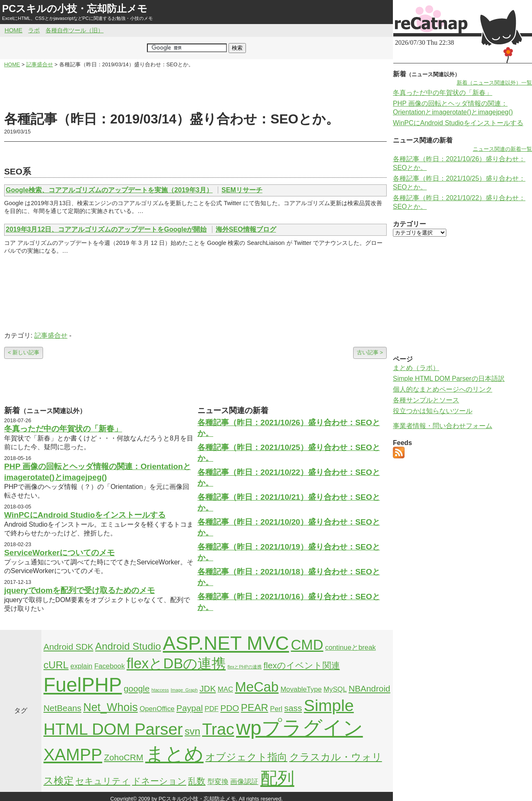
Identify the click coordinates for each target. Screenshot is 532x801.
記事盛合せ (51, 335)
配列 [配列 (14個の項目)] (277, 778)
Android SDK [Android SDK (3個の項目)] (68, 647)
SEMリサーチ (242, 190)
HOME (13, 30)
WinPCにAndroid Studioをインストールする (85, 515)
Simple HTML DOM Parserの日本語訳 (449, 379)
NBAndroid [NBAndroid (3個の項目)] (370, 688)
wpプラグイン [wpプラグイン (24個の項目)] (299, 728)
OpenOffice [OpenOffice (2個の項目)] (157, 709)
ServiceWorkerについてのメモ (59, 553)
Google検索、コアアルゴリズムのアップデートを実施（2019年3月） (109, 190)
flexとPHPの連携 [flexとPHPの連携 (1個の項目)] (245, 667)
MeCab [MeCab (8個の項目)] (256, 687)
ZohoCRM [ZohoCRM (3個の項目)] (124, 757)
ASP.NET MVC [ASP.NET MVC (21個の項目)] (226, 643)
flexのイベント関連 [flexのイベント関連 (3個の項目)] (302, 665)
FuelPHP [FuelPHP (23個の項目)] (83, 685)
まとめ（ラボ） (416, 368)
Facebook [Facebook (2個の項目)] (110, 666)
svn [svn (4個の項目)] (193, 731)
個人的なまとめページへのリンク (443, 389)
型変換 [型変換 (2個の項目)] (218, 782)
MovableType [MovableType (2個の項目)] (301, 689)
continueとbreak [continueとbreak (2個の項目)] (350, 647)
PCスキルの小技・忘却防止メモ (75, 8)
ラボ (34, 30)
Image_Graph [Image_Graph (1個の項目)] (184, 690)
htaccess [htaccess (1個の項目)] (160, 690)
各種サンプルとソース (426, 400)
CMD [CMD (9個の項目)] (307, 645)
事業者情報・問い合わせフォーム (443, 426)
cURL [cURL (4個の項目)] (56, 665)
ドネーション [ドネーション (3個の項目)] (159, 781)
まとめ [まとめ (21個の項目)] (175, 754)
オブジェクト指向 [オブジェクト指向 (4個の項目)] (246, 757)
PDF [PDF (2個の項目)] (212, 709)
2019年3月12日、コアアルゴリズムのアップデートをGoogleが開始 (106, 229)
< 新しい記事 (24, 352)
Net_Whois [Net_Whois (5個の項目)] (111, 707)
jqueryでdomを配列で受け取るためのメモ (79, 590)
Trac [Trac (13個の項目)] (218, 729)
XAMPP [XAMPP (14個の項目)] (73, 755)
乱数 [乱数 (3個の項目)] (197, 781)
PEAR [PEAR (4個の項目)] (255, 708)
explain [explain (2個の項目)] (81, 666)
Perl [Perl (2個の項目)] (276, 709)
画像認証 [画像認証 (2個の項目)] (244, 782)
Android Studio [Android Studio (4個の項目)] (128, 646)
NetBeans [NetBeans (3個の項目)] (62, 708)
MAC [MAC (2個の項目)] (225, 689)
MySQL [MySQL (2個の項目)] (335, 689)
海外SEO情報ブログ (246, 229)
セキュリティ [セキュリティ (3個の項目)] (103, 781)
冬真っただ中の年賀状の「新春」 (63, 429)
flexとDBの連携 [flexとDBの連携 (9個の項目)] (176, 663)
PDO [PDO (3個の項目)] (230, 708)
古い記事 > (370, 352)
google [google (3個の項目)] (137, 688)
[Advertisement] (195, 90)
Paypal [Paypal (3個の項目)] (190, 708)
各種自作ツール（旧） (75, 30)
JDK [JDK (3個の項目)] (208, 688)
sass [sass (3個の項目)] (293, 708)
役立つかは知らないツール (433, 411)
